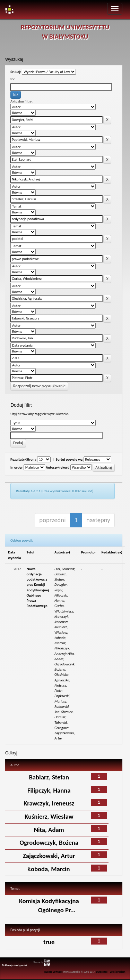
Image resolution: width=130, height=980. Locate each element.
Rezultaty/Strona (23, 459)
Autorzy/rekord (58, 467)
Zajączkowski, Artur (49, 856)
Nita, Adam (49, 830)
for (13, 79)
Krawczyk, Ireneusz (49, 803)
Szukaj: (16, 72)
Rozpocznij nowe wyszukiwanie (39, 386)
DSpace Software (54, 972)
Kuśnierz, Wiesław (49, 816)
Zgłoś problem (118, 972)
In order (16, 467)
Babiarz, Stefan (49, 777)
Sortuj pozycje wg (69, 459)
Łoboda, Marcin (49, 869)
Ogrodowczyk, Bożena (49, 843)
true (49, 942)
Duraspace (102, 972)
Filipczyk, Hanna (49, 790)
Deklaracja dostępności (15, 965)
